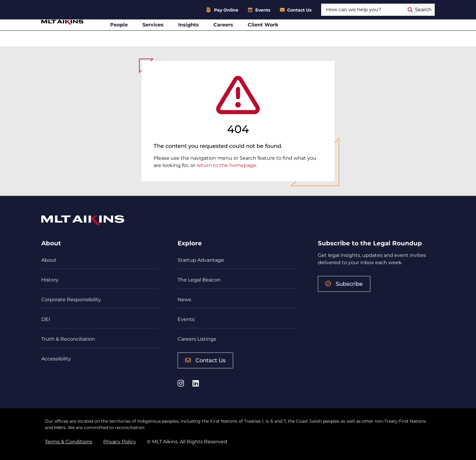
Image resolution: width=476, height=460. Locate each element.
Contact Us (299, 10)
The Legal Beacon (199, 280)
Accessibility (56, 359)
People (160, 34)
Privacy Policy (120, 442)
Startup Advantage (201, 260)
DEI (46, 319)
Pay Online (226, 10)
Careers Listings (197, 339)
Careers (264, 34)
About (49, 260)
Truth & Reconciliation (68, 339)
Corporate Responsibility (71, 300)
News (184, 300)
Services (194, 34)
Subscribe (344, 284)
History (50, 280)
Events (263, 10)
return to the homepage (226, 165)
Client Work (304, 34)
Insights (229, 34)
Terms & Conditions (69, 442)
